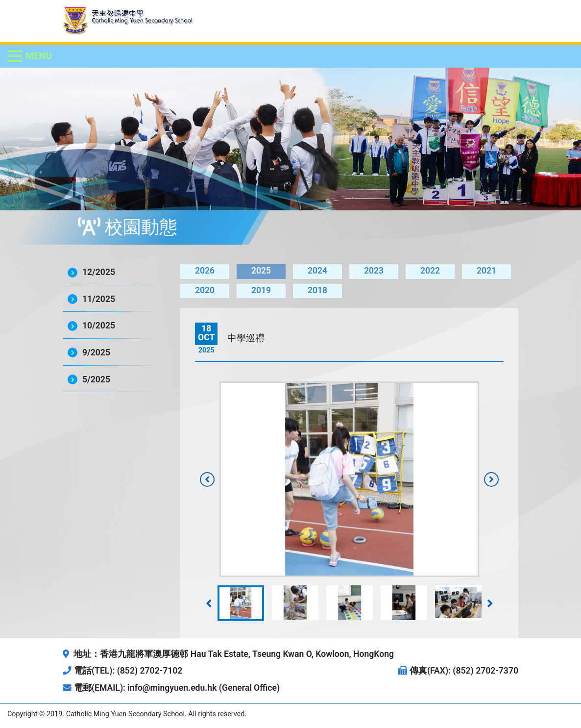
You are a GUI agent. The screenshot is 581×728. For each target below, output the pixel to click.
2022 (430, 271)
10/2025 (99, 326)
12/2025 (99, 272)
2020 (205, 290)
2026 (205, 271)
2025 (261, 271)
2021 (486, 271)
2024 (317, 271)
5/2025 (96, 379)
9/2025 (96, 352)
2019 (261, 290)
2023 (374, 271)
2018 (317, 290)
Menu (39, 56)
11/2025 (99, 299)
